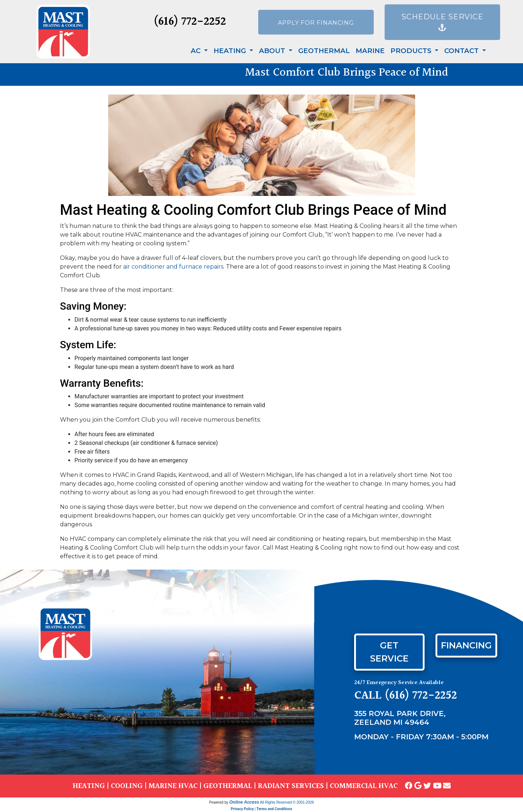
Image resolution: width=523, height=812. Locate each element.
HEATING (89, 786)
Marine (370, 51)
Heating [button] (231, 51)
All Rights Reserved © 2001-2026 (287, 802)
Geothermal (324, 51)
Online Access (244, 802)
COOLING (127, 786)
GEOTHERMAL (228, 786)
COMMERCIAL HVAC (364, 786)
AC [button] (196, 51)
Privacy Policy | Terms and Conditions (261, 809)
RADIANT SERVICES (291, 786)
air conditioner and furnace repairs (173, 267)
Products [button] (412, 51)
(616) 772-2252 (190, 22)
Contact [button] (462, 51)
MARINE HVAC (173, 786)
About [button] (273, 51)
